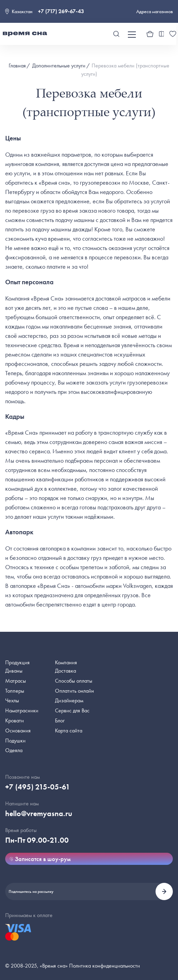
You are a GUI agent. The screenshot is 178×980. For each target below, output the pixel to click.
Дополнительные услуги (59, 66)
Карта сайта (69, 731)
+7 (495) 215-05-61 (38, 787)
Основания (18, 731)
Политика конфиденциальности (105, 966)
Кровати (15, 720)
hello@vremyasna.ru (39, 813)
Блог (60, 720)
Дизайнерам (69, 700)
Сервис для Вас (72, 710)
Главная (17, 66)
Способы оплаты (74, 681)
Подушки (15, 741)
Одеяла (14, 750)
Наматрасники (22, 710)
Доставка (65, 671)
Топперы (15, 691)
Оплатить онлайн (74, 691)
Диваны (14, 671)
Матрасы (16, 681)
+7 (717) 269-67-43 (61, 11)
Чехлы (12, 700)
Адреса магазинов (154, 11)
